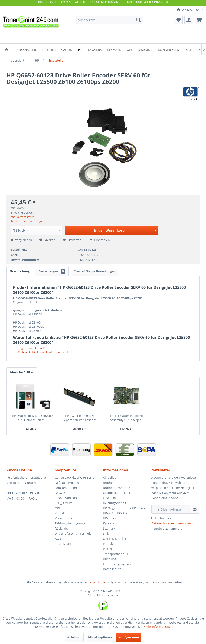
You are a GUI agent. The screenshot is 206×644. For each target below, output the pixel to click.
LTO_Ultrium (64, 503)
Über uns (110, 559)
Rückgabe (62, 528)
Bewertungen (52, 271)
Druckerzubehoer (67, 488)
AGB (58, 539)
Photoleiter (111, 544)
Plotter (108, 549)
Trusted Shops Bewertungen (95, 271)
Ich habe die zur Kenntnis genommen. (174, 523)
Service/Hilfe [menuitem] (189, 10)
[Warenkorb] (199, 20)
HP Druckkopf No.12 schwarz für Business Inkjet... (32, 418)
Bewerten (73, 240)
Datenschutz (112, 569)
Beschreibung (20, 271)
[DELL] (188, 49)
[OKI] (129, 49)
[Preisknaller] (25, 49)
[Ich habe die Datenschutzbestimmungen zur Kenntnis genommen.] (153, 518)
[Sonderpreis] (169, 49)
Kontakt (60, 513)
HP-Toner (110, 518)
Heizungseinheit (115, 503)
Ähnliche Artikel (22, 372)
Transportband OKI (117, 554)
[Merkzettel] (178, 20)
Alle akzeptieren (100, 637)
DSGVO (60, 493)
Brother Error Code (117, 488)
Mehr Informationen (158, 627)
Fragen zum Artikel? (29, 348)
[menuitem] (110, 20)
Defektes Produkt (67, 483)
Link (106, 534)
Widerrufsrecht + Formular (74, 534)
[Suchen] (139, 20)
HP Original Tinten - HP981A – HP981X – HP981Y (124, 511)
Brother (108, 483)
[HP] (80, 49)
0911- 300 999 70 (23, 493)
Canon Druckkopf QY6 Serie (74, 477)
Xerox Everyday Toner (118, 564)
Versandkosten (98, 582)
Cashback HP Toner (117, 493)
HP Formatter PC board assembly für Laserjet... (127, 418)
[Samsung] (145, 49)
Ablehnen (74, 637)
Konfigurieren (129, 637)
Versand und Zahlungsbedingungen (71, 521)
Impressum (63, 544)
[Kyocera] (95, 49)
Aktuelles (110, 477)
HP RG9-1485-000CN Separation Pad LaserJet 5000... (79, 418)
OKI (57, 508)
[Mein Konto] (189, 20)
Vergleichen (21, 240)
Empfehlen (100, 240)
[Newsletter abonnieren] (195, 509)
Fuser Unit (110, 498)
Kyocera (109, 523)
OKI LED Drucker (115, 539)
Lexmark (109, 528)
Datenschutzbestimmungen (171, 523)
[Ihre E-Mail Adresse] (171, 509)
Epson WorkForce (67, 498)
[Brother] (49, 49)
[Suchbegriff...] (110, 20)
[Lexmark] (114, 49)
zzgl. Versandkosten (22, 217)
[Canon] (67, 49)
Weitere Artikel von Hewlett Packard (40, 352)
